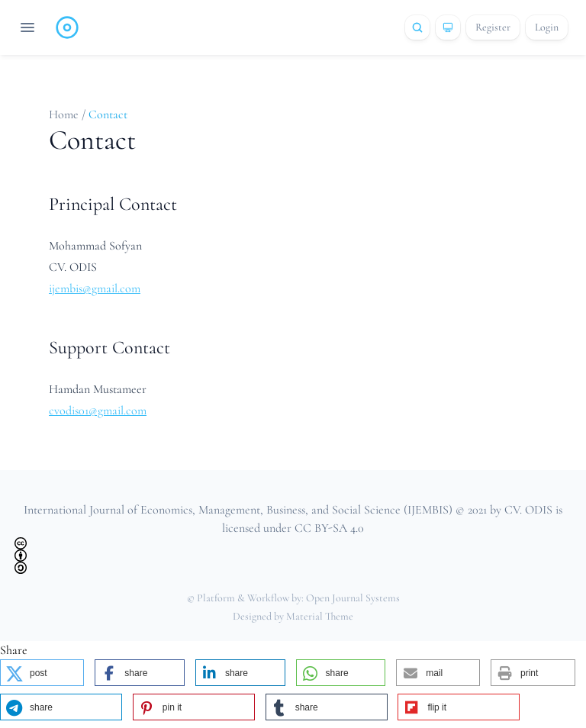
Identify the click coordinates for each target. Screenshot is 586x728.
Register (493, 27)
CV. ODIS (528, 510)
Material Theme (320, 616)
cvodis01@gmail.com (98, 411)
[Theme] (448, 27)
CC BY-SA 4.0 (329, 528)
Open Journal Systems (353, 598)
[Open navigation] (27, 27)
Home (65, 114)
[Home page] (67, 27)
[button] (42, 673)
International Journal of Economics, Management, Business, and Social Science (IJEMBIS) (238, 510)
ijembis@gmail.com (95, 288)
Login (547, 27)
